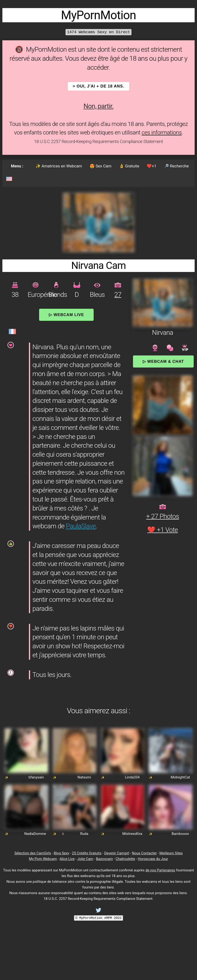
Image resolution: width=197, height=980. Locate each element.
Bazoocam (104, 859)
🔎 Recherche (176, 166)
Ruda (84, 834)
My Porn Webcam (43, 859)
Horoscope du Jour (153, 859)
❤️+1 (151, 166)
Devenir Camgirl (117, 853)
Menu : (17, 166)
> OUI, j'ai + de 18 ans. (99, 86)
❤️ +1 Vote (163, 530)
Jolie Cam (85, 859)
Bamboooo (180, 834)
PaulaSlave (81, 526)
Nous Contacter (144, 853)
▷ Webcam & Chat (163, 361)
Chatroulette (125, 859)
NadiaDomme (35, 834)
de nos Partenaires (160, 870)
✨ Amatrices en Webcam (59, 166)
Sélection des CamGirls (33, 853)
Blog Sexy (62, 853)
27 (118, 295)
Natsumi (84, 777)
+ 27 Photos (163, 516)
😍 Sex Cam (101, 166)
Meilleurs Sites (171, 853)
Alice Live (67, 859)
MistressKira (132, 834)
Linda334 (132, 777)
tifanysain (36, 777)
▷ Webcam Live (66, 315)
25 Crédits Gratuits (87, 853)
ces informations (162, 133)
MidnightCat (180, 777)
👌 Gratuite (129, 166)
